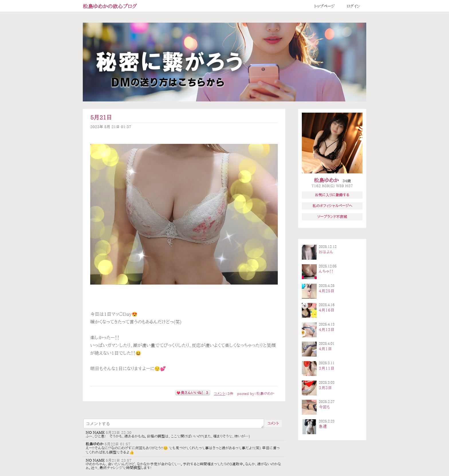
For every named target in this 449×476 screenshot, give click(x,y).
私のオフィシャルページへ (332, 206)
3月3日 (325, 388)
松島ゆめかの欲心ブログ (110, 6)
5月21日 (101, 117)
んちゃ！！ (326, 271)
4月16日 (327, 310)
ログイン (354, 6)
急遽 (323, 426)
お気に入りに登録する (332, 195)
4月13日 (327, 330)
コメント (220, 394)
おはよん (326, 252)
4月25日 (327, 291)
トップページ (324, 6)
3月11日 (327, 368)
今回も (324, 407)
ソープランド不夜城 (332, 217)
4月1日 (325, 349)
